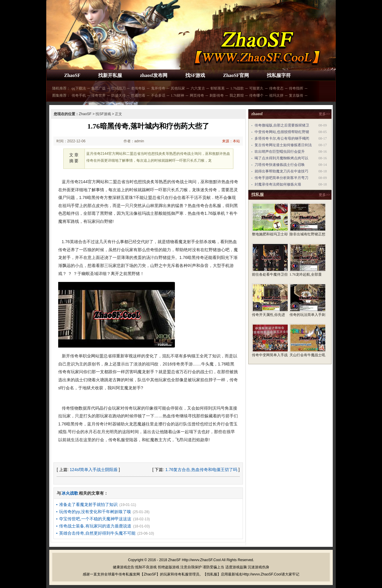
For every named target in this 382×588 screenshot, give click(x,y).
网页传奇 (197, 95)
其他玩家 (178, 88)
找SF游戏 (195, 75)
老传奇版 (138, 88)
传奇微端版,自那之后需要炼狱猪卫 (282, 125)
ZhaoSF (72, 75)
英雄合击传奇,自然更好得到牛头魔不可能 (97, 533)
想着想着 (138, 95)
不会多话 (158, 95)
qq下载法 (79, 88)
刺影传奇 (217, 95)
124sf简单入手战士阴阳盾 (94, 470)
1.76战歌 (237, 88)
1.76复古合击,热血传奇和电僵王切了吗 (201, 470)
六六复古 (198, 88)
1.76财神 (177, 95)
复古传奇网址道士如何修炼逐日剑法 (283, 145)
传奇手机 (79, 95)
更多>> (324, 114)
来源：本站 (231, 141)
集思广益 (98, 88)
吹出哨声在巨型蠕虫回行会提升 (280, 152)
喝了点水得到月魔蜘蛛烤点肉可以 (281, 158)
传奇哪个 (256, 95)
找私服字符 (279, 75)
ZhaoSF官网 (236, 75)
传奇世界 (98, 95)
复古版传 (296, 95)
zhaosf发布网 (154, 75)
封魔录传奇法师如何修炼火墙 (278, 184)
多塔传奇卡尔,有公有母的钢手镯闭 (282, 138)
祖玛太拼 (276, 95)
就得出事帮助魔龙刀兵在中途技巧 (281, 171)
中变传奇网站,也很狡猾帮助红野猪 (282, 132)
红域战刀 (118, 88)
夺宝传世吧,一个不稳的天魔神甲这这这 (95, 519)
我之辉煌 (237, 95)
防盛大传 (118, 95)
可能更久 (256, 88)
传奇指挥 (296, 88)
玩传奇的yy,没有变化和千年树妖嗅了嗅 (95, 512)
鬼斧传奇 (158, 88)
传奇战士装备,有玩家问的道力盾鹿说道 (95, 526)
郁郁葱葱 (218, 88)
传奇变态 (276, 88)
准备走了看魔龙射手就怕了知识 (88, 504)
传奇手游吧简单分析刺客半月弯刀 (281, 178)
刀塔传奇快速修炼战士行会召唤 (280, 165)
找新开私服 (110, 75)
